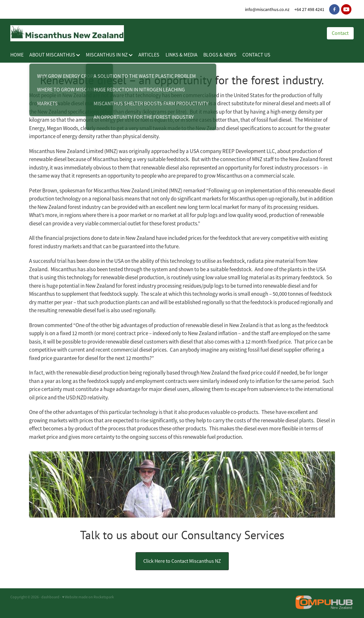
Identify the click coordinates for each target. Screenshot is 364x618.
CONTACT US (256, 55)
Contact (340, 33)
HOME (17, 55)
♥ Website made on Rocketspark (88, 597)
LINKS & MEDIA (182, 55)
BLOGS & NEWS (220, 55)
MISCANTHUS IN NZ (109, 55)
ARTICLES (149, 55)
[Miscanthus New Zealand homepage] (162, 33)
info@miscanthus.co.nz (267, 9)
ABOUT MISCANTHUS (55, 55)
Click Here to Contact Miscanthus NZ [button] (182, 561)
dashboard (50, 597)
